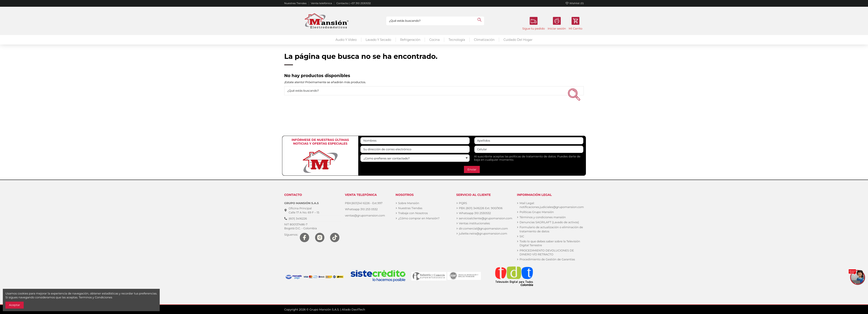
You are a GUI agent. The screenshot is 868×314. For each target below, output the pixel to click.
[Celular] (529, 149)
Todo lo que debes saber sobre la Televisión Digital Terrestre (550, 243)
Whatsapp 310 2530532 (475, 213)
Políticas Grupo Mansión (537, 212)
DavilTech (358, 309)
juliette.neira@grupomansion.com (483, 233)
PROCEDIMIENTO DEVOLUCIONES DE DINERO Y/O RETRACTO (547, 252)
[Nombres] (415, 141)
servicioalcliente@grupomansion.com (486, 218)
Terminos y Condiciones (95, 297)
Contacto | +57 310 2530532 (354, 3)
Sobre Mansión (409, 203)
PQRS (463, 203)
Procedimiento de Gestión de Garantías (547, 259)
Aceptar (14, 305)
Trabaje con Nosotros (413, 213)
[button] (457, 40)
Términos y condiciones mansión (543, 217)
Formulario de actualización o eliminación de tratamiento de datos (551, 229)
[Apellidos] (529, 141)
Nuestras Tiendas (296, 3)
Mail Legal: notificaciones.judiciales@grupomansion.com (552, 205)
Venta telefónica (322, 3)
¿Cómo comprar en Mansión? (419, 218)
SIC (522, 236)
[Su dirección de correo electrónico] (415, 149)
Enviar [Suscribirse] (472, 169)
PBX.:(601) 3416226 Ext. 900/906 (481, 208)
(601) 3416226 (298, 218)
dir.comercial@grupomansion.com (483, 228)
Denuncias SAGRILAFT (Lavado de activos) (549, 222)
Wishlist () (575, 3)
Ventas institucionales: (475, 223)
